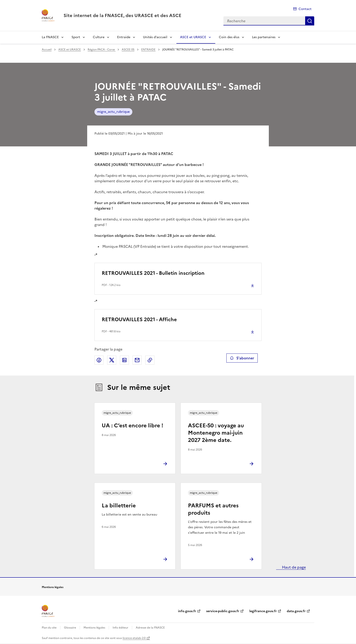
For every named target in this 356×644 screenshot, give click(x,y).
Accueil (47, 50)
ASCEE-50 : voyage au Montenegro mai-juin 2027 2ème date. (216, 433)
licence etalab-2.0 (134, 638)
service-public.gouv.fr (223, 611)
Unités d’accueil (155, 37)
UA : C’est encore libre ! (132, 426)
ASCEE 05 (128, 50)
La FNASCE (50, 37)
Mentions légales (94, 628)
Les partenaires (264, 37)
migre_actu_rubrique (113, 112)
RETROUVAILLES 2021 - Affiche (139, 319)
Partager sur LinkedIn (124, 360)
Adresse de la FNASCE (150, 628)
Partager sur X (112, 360)
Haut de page (293, 567)
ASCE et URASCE (193, 37)
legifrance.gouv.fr (263, 611)
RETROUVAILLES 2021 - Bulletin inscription (153, 273)
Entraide (124, 37)
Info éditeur (120, 628)
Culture (99, 37)
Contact (305, 9)
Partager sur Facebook (99, 360)
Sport (76, 37)
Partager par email (137, 360)
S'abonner (242, 358)
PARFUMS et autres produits (213, 509)
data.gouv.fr (296, 611)
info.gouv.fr (187, 611)
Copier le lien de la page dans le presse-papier (150, 360)
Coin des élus (229, 37)
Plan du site (49, 628)
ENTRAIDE (148, 50)
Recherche (310, 21)
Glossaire (70, 628)
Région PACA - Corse (102, 50)
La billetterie (119, 506)
